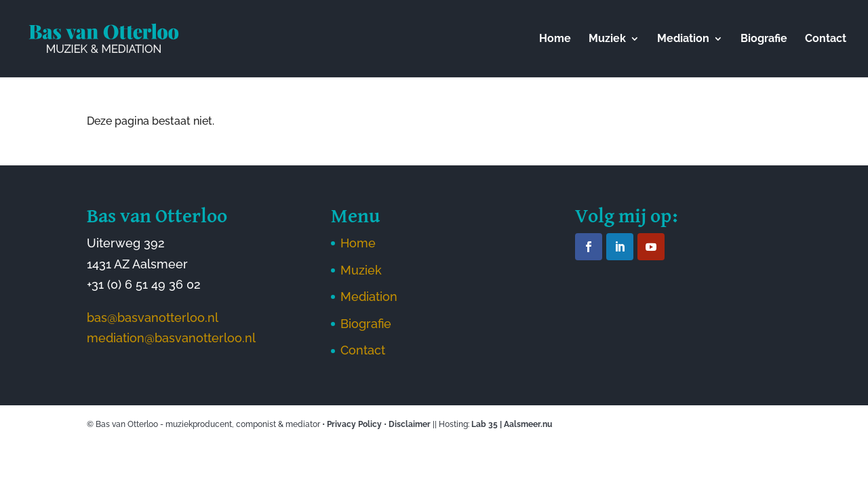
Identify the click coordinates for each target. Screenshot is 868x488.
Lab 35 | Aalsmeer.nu (512, 424)
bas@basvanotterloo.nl (153, 318)
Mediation (683, 39)
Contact (826, 39)
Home (555, 39)
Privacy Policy (354, 424)
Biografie (764, 39)
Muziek (607, 39)
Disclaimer (410, 424)
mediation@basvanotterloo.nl (171, 338)
